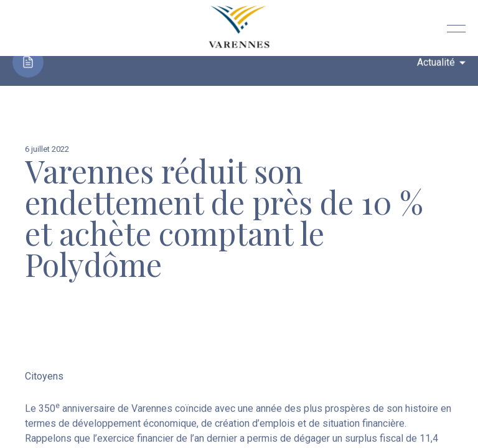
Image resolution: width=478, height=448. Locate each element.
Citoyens (44, 377)
